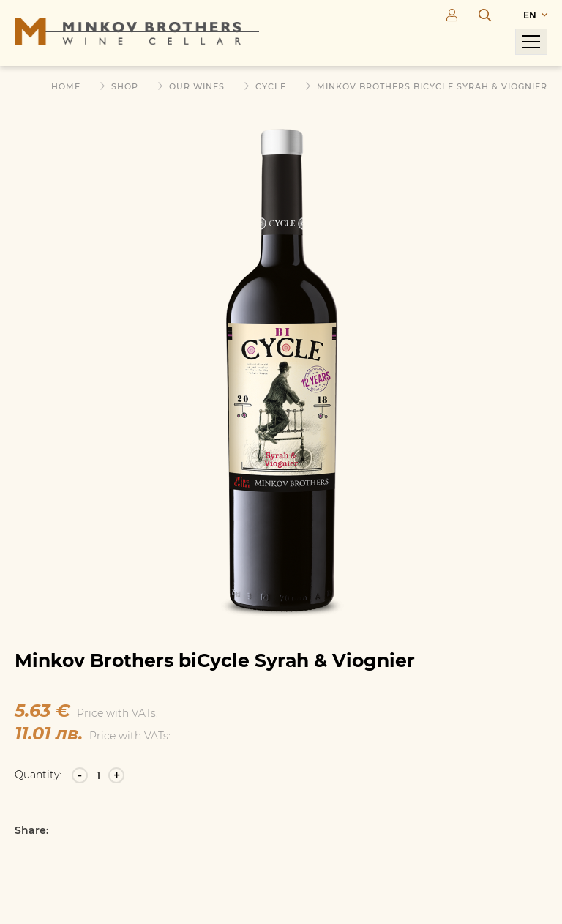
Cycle (271, 86)
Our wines (197, 86)
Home (66, 86)
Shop (125, 86)
